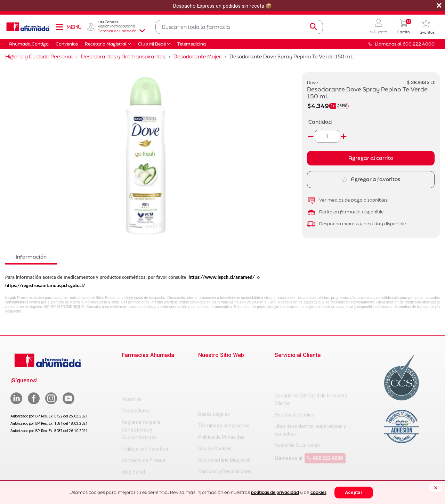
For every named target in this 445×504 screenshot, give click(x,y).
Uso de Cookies (215, 402)
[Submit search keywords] (313, 27)
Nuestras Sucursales (297, 417)
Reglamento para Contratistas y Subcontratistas (141, 398)
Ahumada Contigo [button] (29, 44)
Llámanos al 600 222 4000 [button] (402, 44)
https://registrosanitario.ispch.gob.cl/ (45, 285)
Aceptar (354, 492)
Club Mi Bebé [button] (152, 44)
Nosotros (132, 368)
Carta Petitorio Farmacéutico (230, 460)
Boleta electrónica (294, 387)
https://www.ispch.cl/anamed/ (221, 277)
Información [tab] (31, 257)
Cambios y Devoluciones (225, 425)
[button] (378, 27)
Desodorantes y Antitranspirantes (123, 56)
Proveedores (136, 379)
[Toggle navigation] (68, 27)
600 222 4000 (325, 430)
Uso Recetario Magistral (224, 414)
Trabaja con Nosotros (145, 417)
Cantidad (320, 122)
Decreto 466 (212, 448)
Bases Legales (214, 368)
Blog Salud (133, 440)
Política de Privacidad (221, 391)
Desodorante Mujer (197, 56)
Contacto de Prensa (143, 429)
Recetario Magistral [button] (106, 44)
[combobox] (239, 27)
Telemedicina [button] (192, 44)
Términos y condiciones (224, 379)
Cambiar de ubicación (121, 31)
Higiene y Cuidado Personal (39, 56)
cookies (318, 492)
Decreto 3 (209, 437)
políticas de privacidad (275, 492)
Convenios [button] (67, 44)
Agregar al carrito (371, 158)
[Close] (436, 488)
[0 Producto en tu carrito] (404, 27)
